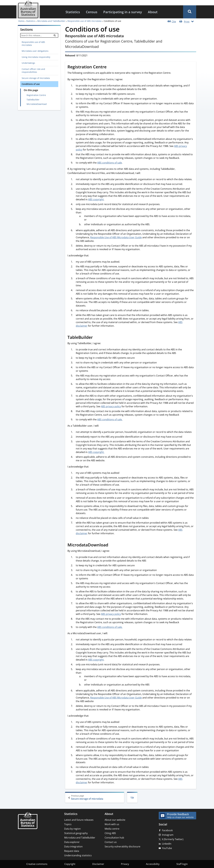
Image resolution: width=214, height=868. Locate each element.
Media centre (112, 829)
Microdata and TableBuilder (51, 21)
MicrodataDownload (37, 104)
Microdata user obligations (35, 51)
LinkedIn (167, 844)
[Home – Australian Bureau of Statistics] (28, 821)
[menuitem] (73, 12)
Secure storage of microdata (36, 78)
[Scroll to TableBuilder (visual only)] (96, 338)
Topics (68, 824)
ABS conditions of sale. (110, 419)
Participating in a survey (123, 12)
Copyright (70, 864)
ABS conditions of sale (110, 163)
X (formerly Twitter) (173, 839)
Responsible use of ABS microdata (84, 21)
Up (132, 797)
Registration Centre (36, 95)
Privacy (125, 864)
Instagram (168, 835)
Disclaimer (98, 864)
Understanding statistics (78, 855)
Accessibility (153, 864)
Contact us (111, 842)
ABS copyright (96, 199)
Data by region (72, 829)
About (153, 12)
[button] (190, 12)
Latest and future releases (79, 820)
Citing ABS (110, 833)
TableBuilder (33, 100)
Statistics (73, 12)
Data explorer (72, 842)
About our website (115, 820)
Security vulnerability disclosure (122, 847)
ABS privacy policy (111, 406)
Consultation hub (114, 838)
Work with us (112, 824)
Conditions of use (31, 84)
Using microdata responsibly (36, 57)
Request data (72, 851)
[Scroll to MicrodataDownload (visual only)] (111, 545)
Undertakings (28, 63)
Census (92, 12)
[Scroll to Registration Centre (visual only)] (110, 67)
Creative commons (37, 864)
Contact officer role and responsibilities (33, 71)
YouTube (167, 848)
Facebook (167, 830)
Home (21, 21)
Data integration (73, 847)
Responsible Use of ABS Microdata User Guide (116, 237)
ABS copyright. (96, 452)
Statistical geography (76, 833)
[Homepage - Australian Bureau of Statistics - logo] (28, 9)
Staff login (182, 864)
